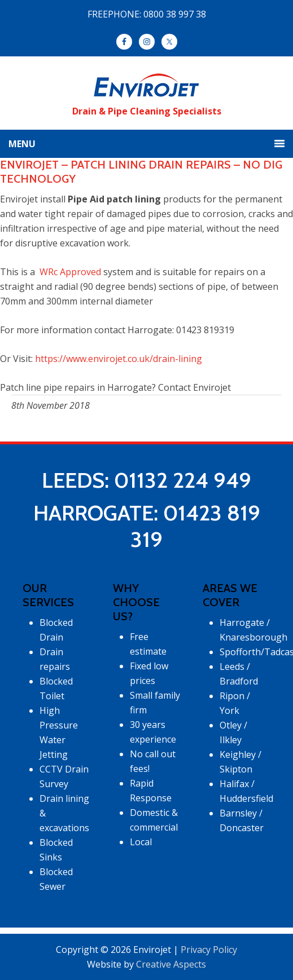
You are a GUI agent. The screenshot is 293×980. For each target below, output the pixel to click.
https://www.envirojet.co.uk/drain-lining (119, 359)
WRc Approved (69, 272)
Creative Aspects (171, 964)
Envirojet (146, 86)
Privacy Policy (209, 950)
